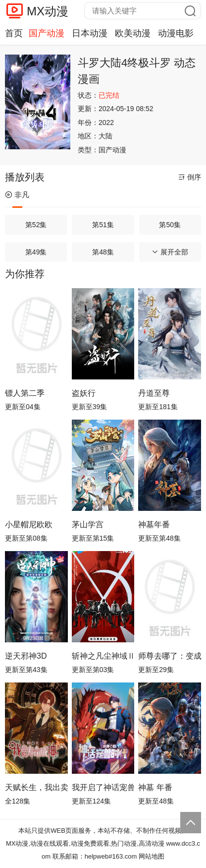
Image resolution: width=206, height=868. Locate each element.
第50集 (170, 225)
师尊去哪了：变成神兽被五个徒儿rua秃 (170, 656)
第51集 (103, 225)
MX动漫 (48, 11)
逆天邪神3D (26, 656)
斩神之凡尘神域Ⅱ (103, 656)
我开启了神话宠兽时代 (103, 787)
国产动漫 (47, 33)
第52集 (36, 225)
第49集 (36, 252)
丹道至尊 (154, 393)
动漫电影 (176, 33)
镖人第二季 (25, 393)
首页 (14, 33)
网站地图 (152, 856)
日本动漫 (90, 33)
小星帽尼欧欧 (29, 525)
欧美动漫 (133, 33)
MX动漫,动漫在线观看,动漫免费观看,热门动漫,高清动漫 (85, 843)
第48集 (103, 252)
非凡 (17, 195)
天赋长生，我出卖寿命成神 (36, 787)
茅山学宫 (88, 525)
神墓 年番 (155, 787)
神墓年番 (154, 525)
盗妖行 (84, 393)
